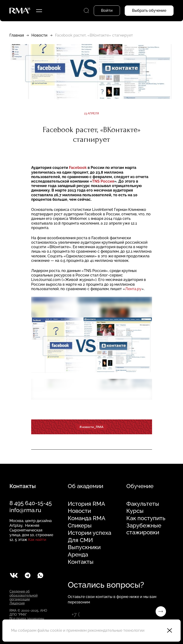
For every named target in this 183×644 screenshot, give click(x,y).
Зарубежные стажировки (144, 529)
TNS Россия (103, 181)
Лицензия (17, 603)
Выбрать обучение (149, 10)
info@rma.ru (25, 510)
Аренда (78, 555)
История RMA (86, 504)
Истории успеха (89, 533)
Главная (17, 35)
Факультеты (143, 504)
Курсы (135, 511)
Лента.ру (133, 289)
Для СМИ (80, 540)
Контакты (81, 562)
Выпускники (84, 547)
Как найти (37, 540)
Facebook (78, 168)
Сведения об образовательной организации (23, 595)
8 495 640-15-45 (31, 503)
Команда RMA (87, 518)
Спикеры (80, 526)
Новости (39, 35)
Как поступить (146, 518)
